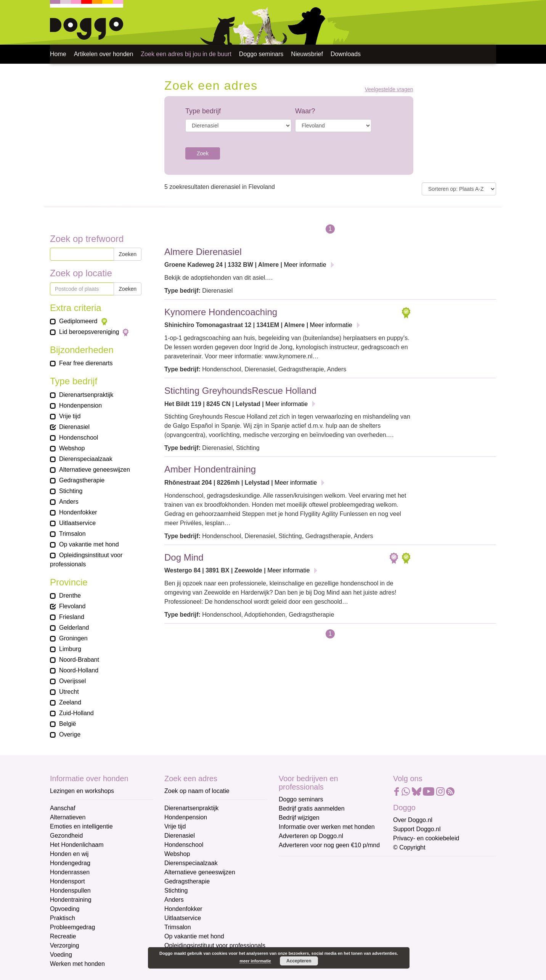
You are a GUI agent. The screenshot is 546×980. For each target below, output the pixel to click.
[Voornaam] (333, 903)
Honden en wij (69, 854)
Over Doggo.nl (413, 820)
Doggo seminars (261, 54)
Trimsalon (178, 927)
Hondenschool (184, 845)
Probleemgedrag (72, 927)
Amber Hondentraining (210, 469)
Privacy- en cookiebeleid (426, 838)
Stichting (176, 891)
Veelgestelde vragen (389, 89)
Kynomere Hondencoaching (221, 312)
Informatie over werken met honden (327, 827)
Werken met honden (77, 964)
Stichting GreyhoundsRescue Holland (240, 391)
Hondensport (67, 881)
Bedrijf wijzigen (299, 818)
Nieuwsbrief (307, 54)
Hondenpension (186, 817)
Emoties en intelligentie (81, 826)
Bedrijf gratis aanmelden (312, 808)
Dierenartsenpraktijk (191, 808)
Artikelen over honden (104, 54)
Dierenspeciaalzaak (191, 863)
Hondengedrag (70, 863)
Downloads (346, 54)
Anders (174, 900)
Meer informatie (305, 265)
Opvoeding (65, 909)
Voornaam (293, 891)
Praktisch (63, 918)
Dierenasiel (180, 836)
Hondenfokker (183, 909)
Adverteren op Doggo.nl (311, 836)
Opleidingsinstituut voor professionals (215, 945)
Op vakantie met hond (194, 936)
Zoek (203, 153)
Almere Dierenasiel (203, 252)
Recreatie (63, 936)
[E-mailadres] (333, 877)
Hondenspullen (70, 891)
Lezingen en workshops (82, 791)
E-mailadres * (298, 866)
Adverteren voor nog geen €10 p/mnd (329, 845)
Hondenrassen (70, 872)
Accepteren (299, 961)
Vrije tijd (175, 826)
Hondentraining (71, 900)
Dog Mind (184, 557)
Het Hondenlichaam (77, 845)
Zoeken (128, 254)
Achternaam (295, 916)
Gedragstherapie (187, 881)
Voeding (61, 955)
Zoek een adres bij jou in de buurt (186, 54)
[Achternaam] (333, 928)
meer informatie (255, 961)
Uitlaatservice (183, 918)
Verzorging (65, 945)
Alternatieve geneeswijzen (200, 872)
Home (58, 54)
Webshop (177, 854)
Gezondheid (66, 836)
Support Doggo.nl (417, 829)
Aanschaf (63, 808)
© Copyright (409, 847)
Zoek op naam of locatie (197, 791)
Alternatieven (68, 817)
